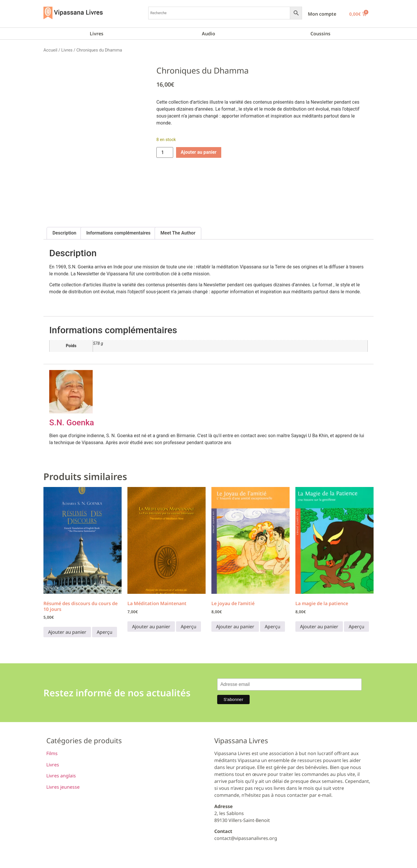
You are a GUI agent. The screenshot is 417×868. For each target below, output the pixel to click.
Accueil (50, 50)
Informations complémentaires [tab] (118, 233)
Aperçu (105, 632)
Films (52, 753)
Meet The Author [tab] (178, 233)
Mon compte (322, 14)
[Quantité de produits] (165, 152)
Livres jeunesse (63, 787)
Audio (209, 34)
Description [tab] (64, 233)
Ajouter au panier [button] (67, 632)
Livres (97, 34)
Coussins (320, 34)
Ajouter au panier (199, 152)
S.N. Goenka (72, 423)
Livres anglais (61, 776)
